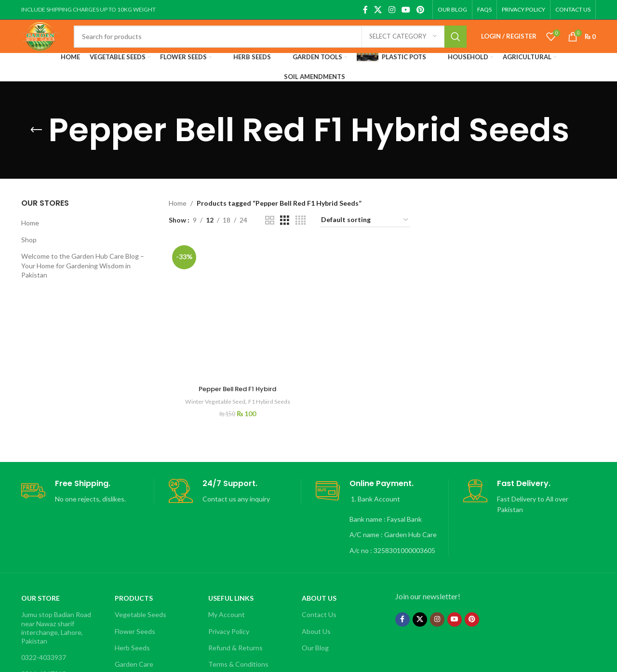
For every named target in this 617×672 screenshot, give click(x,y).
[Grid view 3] (285, 234)
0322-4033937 (44, 646)
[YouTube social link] (406, 10)
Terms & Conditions (238, 653)
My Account (227, 603)
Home (30, 237)
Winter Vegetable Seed (212, 287)
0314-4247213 (44, 663)
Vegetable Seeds (141, 603)
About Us (319, 587)
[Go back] (36, 144)
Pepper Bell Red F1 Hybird (236, 275)
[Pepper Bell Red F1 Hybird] (237, 261)
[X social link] (378, 10)
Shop (29, 254)
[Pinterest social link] (421, 10)
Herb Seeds (132, 636)
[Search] (282, 46)
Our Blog (315, 636)
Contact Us (319, 603)
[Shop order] (365, 234)
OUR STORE (40, 587)
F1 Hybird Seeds (271, 287)
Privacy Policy (229, 620)
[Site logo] (52, 45)
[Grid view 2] (270, 234)
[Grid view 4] (301, 234)
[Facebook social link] (365, 10)
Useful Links (231, 587)
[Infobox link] (87, 481)
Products (134, 587)
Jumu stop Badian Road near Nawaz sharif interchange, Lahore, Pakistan (56, 617)
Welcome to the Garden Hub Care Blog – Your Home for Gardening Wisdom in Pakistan (83, 279)
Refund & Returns (235, 636)
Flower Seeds (135, 620)
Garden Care (134, 653)
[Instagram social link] (392, 10)
